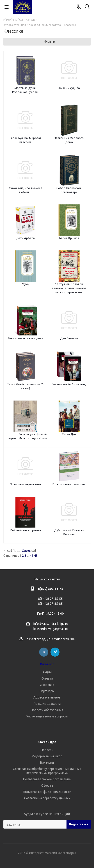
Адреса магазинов (47, 697)
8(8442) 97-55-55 (50, 599)
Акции (47, 672)
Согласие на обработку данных (47, 798)
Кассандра (47, 742)
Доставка (47, 685)
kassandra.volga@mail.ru (51, 629)
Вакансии (47, 763)
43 (36, 556)
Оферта (47, 786)
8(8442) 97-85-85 (50, 604)
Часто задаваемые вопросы (47, 716)
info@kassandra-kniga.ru (51, 624)
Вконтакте (44, 652)
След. (26, 551)
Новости (47, 750)
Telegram (55, 652)
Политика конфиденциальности (47, 792)
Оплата (47, 678)
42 (32, 556)
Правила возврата (47, 704)
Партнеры (47, 691)
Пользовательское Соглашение (47, 779)
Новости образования (47, 710)
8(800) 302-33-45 (51, 589)
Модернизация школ (47, 756)
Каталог (47, 664)
